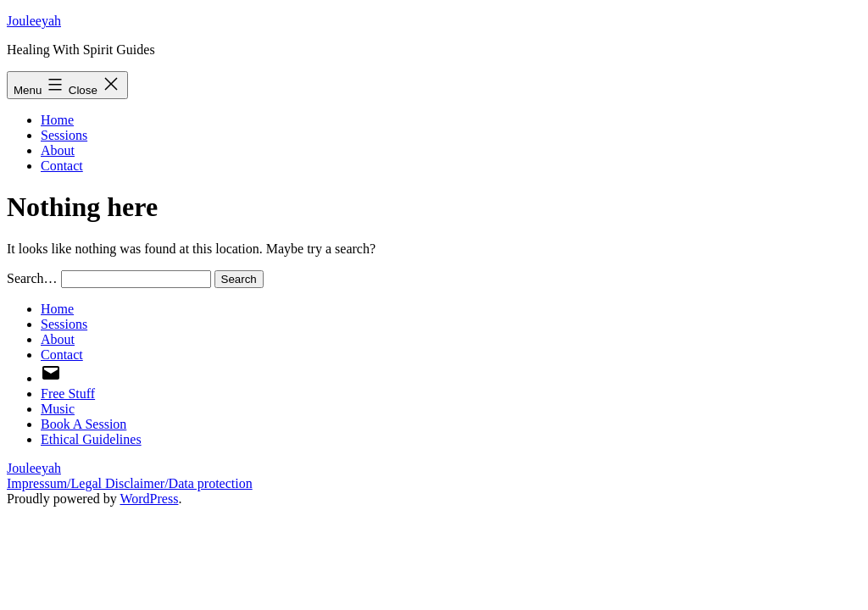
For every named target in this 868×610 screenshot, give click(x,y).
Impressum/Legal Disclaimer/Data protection (130, 483)
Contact (62, 166)
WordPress (149, 499)
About (58, 150)
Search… (32, 278)
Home (57, 120)
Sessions (64, 135)
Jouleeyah (34, 21)
